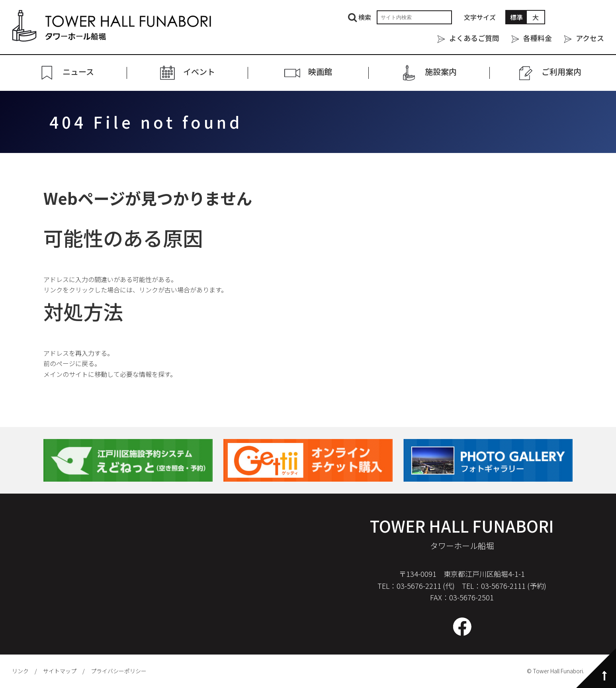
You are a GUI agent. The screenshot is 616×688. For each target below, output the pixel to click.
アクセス (590, 38)
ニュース (78, 72)
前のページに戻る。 (72, 363)
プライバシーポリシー (119, 671)
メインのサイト (66, 374)
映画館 (320, 72)
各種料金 (538, 38)
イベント (199, 72)
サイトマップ (60, 671)
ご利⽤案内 (561, 72)
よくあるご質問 (474, 38)
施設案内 (441, 72)
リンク (20, 671)
